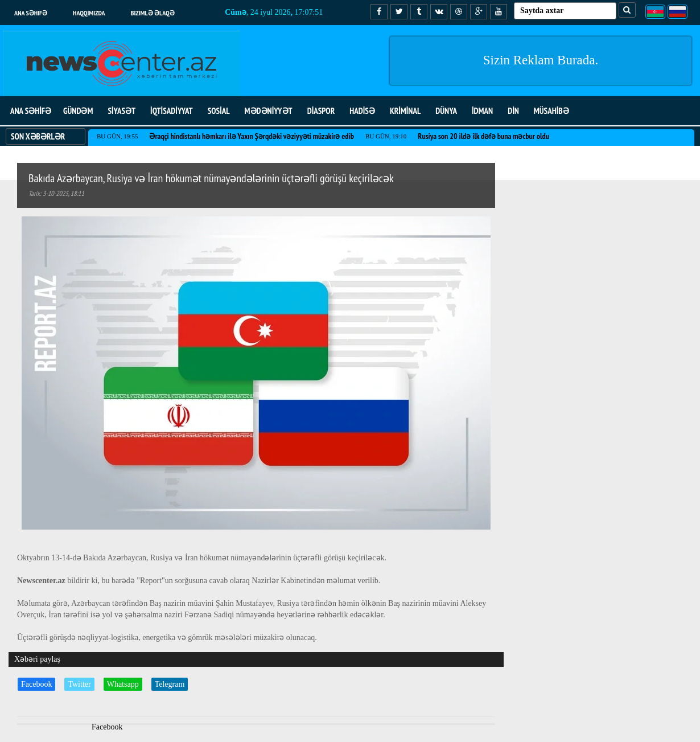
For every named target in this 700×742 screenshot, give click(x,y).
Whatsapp (123, 684)
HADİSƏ (362, 111)
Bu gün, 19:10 (386, 136)
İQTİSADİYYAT (172, 111)
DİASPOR (321, 111)
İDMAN (482, 111)
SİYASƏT (122, 111)
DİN (513, 111)
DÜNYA (446, 111)
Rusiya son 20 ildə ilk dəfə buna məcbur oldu (483, 136)
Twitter (79, 684)
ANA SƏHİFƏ (31, 111)
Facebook (36, 684)
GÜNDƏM (78, 111)
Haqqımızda (89, 13)
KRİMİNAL (405, 111)
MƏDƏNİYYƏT (269, 111)
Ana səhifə (31, 13)
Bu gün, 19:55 (117, 136)
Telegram (170, 684)
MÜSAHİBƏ (551, 111)
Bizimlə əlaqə (153, 13)
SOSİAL (219, 111)
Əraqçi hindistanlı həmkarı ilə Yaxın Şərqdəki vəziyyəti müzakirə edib (252, 136)
